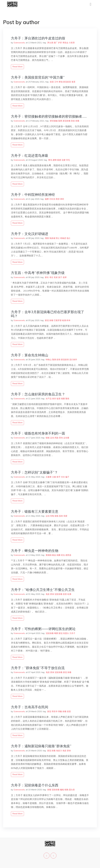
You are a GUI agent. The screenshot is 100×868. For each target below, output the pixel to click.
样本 (68, 320)
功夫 (63, 477)
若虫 (63, 555)
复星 (73, 82)
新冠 (47, 320)
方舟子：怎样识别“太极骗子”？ (34, 472)
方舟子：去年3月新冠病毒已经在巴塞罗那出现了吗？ (48, 314)
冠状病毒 (58, 594)
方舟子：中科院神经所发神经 (33, 195)
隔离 (60, 121)
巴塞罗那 (58, 320)
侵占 (68, 238)
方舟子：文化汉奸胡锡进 (30, 234)
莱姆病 (49, 555)
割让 (58, 238)
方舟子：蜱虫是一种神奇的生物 (35, 551)
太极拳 (49, 477)
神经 (62, 199)
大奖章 (72, 43)
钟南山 (49, 360)
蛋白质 (72, 790)
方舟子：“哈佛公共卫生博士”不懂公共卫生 (43, 590)
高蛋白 (66, 633)
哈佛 (69, 594)
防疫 (73, 121)
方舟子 (72, 633)
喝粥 (56, 633)
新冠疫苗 (67, 82)
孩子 (60, 277)
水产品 (49, 399)
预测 (54, 360)
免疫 (48, 594)
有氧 (52, 516)
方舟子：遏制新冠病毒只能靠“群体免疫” (41, 746)
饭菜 (58, 399)
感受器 (68, 555)
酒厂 (56, 43)
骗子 (67, 477)
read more (17, 67)
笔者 (56, 277)
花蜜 (64, 160)
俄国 (47, 238)
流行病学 (73, 360)
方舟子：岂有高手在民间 (30, 707)
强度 (65, 516)
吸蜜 (59, 160)
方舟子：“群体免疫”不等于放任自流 (38, 668)
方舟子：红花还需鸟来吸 (30, 156)
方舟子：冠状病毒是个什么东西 (35, 785)
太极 (54, 477)
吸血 (54, 555)
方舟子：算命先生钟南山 (30, 355)
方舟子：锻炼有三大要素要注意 (35, 511)
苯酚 (60, 711)
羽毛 (68, 160)
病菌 (58, 555)
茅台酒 (50, 43)
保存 (54, 399)
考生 (51, 277)
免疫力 (59, 751)
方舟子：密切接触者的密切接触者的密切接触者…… (49, 116)
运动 (52, 438)
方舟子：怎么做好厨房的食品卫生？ (38, 394)
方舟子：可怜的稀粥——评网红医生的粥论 (43, 629)
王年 (56, 82)
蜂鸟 (50, 160)
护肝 (60, 43)
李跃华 (55, 711)
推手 (58, 477)
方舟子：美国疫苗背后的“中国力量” (38, 77)
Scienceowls (19, 43)
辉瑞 (61, 82)
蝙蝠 (62, 790)
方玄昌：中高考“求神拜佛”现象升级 (38, 273)
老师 (65, 277)
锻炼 (48, 438)
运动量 (66, 438)
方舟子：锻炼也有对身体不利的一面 (38, 433)
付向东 (52, 199)
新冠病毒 (67, 121)
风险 (57, 438)
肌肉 (61, 516)
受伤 (61, 438)
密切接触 (54, 121)
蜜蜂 (55, 160)
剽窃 (58, 199)
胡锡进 (63, 238)
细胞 (66, 790)
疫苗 (52, 82)
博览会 (65, 43)
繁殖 (67, 399)
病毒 (77, 121)
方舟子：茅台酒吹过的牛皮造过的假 (38, 38)
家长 (47, 277)
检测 (64, 320)
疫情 (58, 360)
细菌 (63, 399)
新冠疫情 (65, 360)
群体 (52, 594)
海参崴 (52, 238)
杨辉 (47, 199)
